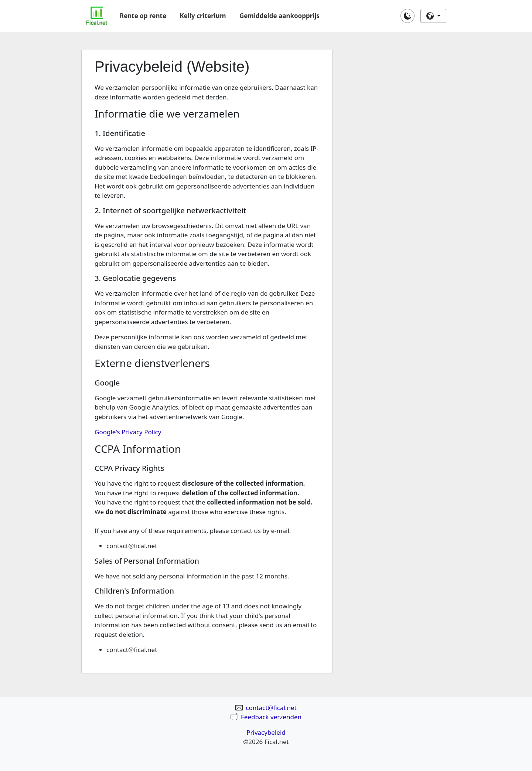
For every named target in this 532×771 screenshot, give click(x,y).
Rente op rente (143, 16)
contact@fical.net (266, 708)
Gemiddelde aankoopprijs (279, 16)
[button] (407, 16)
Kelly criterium (203, 16)
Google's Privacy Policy (128, 432)
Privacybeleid (266, 732)
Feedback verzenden (266, 717)
